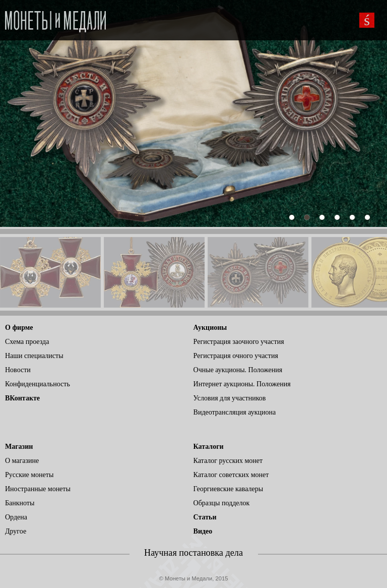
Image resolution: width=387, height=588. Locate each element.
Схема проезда (27, 342)
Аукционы (210, 328)
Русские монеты (29, 475)
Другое (16, 531)
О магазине (22, 461)
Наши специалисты (34, 356)
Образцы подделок (222, 503)
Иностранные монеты (38, 489)
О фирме (19, 328)
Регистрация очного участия (236, 356)
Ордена (16, 517)
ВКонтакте (22, 398)
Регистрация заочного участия (239, 342)
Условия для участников (230, 398)
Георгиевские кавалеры (229, 489)
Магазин (19, 447)
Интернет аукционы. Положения (242, 384)
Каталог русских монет (228, 461)
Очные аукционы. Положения (238, 370)
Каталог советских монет (231, 475)
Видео (203, 531)
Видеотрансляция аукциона (235, 412)
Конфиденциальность (38, 384)
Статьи (205, 517)
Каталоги (209, 447)
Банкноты (20, 503)
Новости (18, 370)
